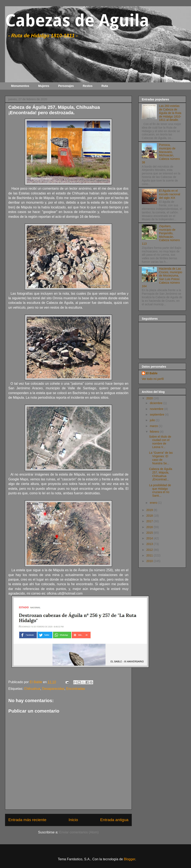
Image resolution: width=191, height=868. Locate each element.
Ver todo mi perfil (153, 379)
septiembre (157, 415)
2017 (150, 521)
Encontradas (76, 689)
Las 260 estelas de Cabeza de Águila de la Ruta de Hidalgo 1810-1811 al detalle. (170, 113)
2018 (150, 516)
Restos (88, 86)
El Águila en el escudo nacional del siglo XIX (170, 194)
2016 (150, 527)
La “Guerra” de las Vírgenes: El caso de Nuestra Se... (161, 458)
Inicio (73, 820)
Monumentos (20, 86)
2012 (150, 550)
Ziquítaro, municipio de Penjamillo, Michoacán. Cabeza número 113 (161, 235)
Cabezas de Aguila (77, 21)
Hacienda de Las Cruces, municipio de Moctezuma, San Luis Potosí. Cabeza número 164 (162, 277)
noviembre (157, 409)
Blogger (129, 859)
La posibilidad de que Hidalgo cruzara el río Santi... (160, 490)
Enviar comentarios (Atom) (79, 832)
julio (153, 420)
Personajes (66, 86)
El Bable (152, 373)
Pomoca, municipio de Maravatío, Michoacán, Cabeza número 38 (161, 154)
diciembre (156, 403)
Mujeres (44, 86)
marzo (154, 426)
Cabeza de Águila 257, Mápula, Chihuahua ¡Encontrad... (161, 474)
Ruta (105, 86)
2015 (150, 533)
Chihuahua (32, 689)
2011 (150, 555)
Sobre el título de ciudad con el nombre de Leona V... (160, 442)
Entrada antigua (114, 820)
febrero (155, 432)
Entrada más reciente (27, 820)
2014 (150, 538)
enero (154, 503)
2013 (150, 544)
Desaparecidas (53, 689)
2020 (150, 398)
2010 (150, 561)
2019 (150, 510)
